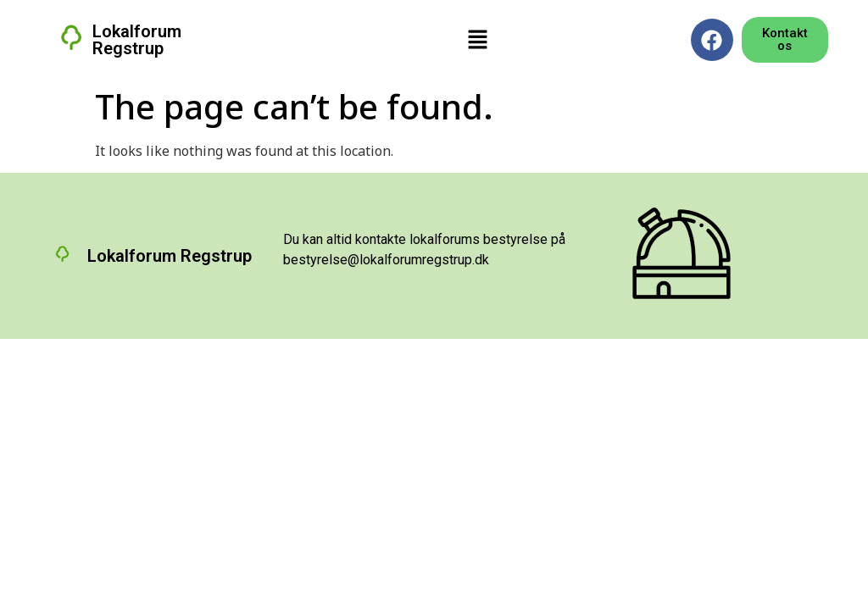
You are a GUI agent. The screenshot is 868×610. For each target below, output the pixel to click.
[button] (477, 40)
